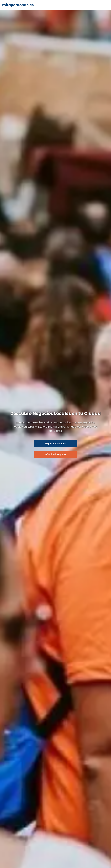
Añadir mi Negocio (55, 454)
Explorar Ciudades (55, 444)
